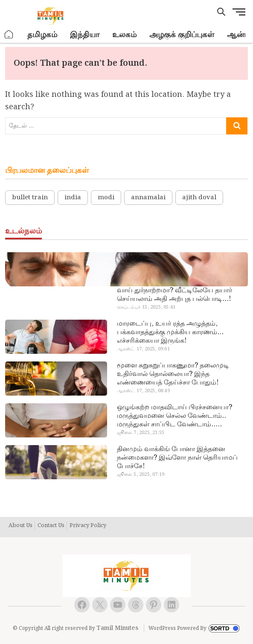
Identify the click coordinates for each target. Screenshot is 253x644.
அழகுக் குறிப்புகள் (182, 35)
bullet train (30, 198)
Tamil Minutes (117, 628)
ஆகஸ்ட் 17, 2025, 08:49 (143, 391)
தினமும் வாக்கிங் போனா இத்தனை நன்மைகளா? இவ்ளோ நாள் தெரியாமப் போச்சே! (177, 458)
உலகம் (124, 35)
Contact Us (51, 526)
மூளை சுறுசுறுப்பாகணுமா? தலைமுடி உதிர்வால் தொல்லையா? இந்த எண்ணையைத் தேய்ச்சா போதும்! (173, 374)
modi (106, 198)
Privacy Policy (88, 526)
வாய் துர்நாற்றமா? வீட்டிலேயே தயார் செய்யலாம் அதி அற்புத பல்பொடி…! (174, 295)
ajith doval (199, 198)
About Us (20, 526)
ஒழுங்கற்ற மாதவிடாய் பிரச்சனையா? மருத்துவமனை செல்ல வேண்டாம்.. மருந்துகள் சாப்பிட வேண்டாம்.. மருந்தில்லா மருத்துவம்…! (174, 416)
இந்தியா (85, 35)
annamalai (148, 198)
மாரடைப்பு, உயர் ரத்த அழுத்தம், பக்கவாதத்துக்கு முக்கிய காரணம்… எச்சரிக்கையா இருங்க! (170, 332)
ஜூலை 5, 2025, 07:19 (141, 475)
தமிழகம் (42, 35)
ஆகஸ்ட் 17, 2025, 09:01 (143, 349)
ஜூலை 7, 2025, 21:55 (141, 433)
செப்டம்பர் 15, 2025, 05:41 (146, 307)
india (73, 198)
